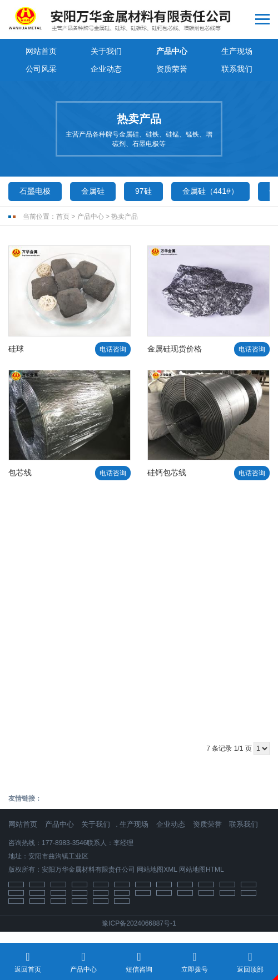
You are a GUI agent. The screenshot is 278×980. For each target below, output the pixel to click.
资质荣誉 (172, 69)
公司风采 (41, 69)
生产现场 (237, 51)
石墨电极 (35, 191)
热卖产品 (125, 217)
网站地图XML (157, 870)
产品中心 (172, 51)
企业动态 (106, 69)
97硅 (143, 191)
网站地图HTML (202, 870)
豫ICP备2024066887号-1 (139, 923)
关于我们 (106, 51)
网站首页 (41, 51)
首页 (63, 217)
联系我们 (237, 69)
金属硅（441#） (210, 191)
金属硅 (93, 191)
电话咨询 (113, 349)
